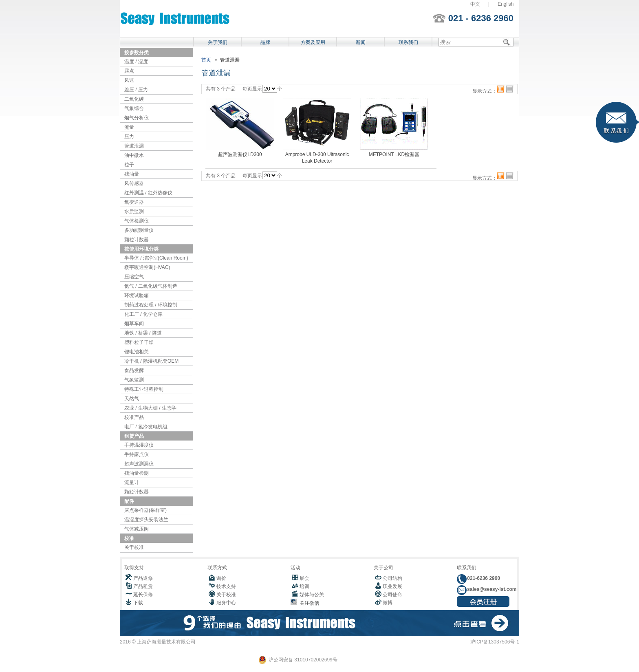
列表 (510, 89)
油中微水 (134, 155)
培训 (304, 586)
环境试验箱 (137, 295)
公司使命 (392, 595)
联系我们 (408, 42)
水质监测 (134, 212)
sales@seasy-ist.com (491, 589)
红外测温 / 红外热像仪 (148, 193)
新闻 (361, 42)
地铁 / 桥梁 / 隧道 (143, 333)
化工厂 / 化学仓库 (143, 314)
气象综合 (134, 108)
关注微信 (308, 603)
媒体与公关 (312, 595)
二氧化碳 (134, 99)
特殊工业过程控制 (144, 389)
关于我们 (218, 42)
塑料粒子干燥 (139, 342)
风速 (129, 80)
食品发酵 (134, 370)
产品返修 (143, 578)
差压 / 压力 (136, 90)
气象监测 (134, 380)
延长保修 (143, 595)
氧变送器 (134, 202)
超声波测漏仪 (139, 464)
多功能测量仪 (139, 230)
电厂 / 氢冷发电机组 (146, 427)
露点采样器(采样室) (145, 510)
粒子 (129, 165)
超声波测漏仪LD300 (240, 154)
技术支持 (226, 586)
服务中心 (226, 603)
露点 (129, 71)
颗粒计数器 (137, 240)
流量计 (132, 483)
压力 (129, 137)
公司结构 (392, 578)
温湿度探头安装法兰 (146, 520)
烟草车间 (134, 324)
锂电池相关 (137, 352)
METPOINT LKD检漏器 (394, 154)
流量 (129, 127)
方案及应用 (313, 42)
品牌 (265, 42)
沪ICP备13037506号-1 (495, 642)
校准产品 (134, 417)
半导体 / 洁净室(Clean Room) (156, 258)
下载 (138, 603)
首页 (206, 60)
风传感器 (134, 183)
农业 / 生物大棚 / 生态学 (150, 408)
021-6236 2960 (483, 578)
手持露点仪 (137, 454)
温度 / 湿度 (136, 62)
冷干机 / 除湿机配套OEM (151, 361)
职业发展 (392, 586)
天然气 (132, 399)
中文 (475, 4)
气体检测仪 (137, 221)
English (506, 4)
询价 (221, 578)
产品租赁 (143, 586)
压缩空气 (134, 277)
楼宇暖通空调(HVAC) (147, 267)
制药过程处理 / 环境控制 (151, 305)
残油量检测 (137, 473)
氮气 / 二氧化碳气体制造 (151, 286)
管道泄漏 (134, 146)
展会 (304, 578)
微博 (388, 603)
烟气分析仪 (137, 118)
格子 (501, 89)
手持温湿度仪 (139, 445)
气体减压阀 (137, 529)
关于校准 (134, 547)
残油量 (132, 174)
